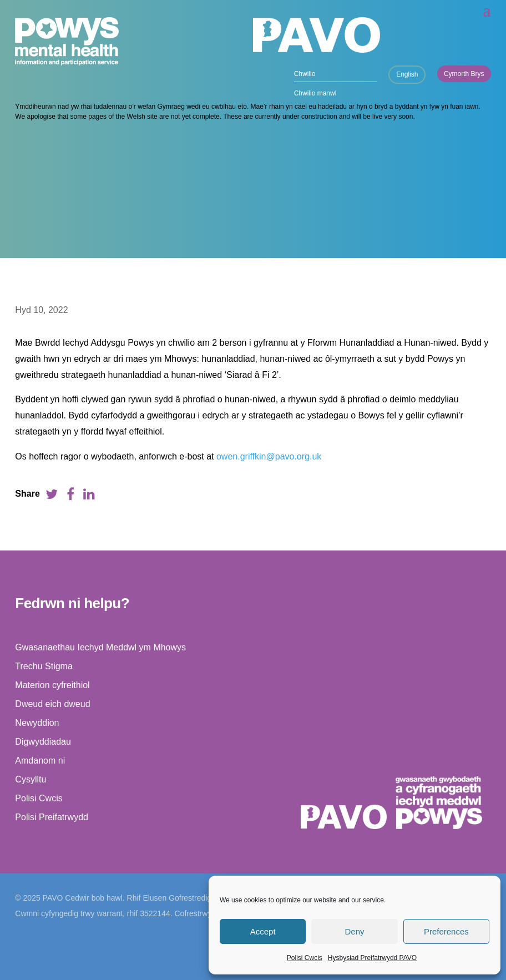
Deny (354, 931)
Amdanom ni (40, 761)
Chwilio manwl (315, 93)
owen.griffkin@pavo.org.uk (269, 456)
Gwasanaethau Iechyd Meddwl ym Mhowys (100, 647)
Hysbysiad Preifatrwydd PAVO (372, 958)
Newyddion (37, 723)
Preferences (446, 931)
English (407, 74)
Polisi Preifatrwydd (52, 817)
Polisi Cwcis (305, 958)
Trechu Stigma (44, 666)
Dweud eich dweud (52, 704)
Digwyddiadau (43, 742)
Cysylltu (31, 779)
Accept (263, 931)
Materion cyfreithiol (52, 685)
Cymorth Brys (464, 74)
